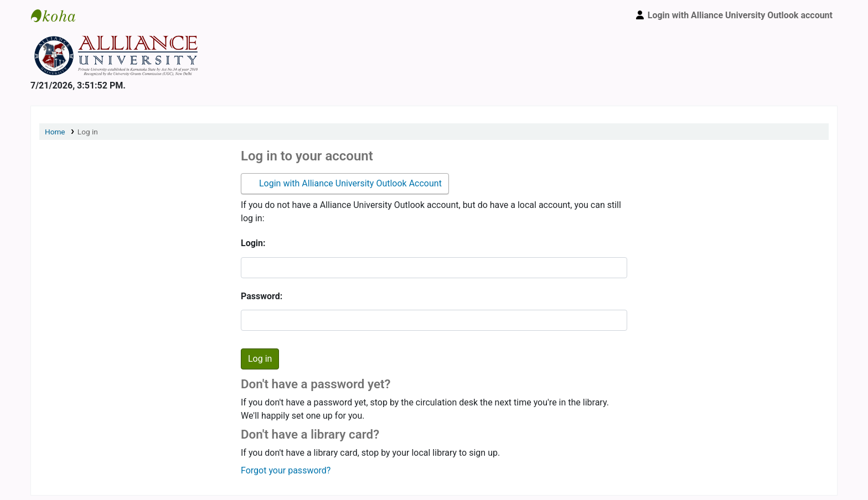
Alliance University (59, 15)
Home (55, 132)
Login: (253, 243)
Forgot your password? (286, 470)
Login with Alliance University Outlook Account (349, 183)
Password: (262, 296)
